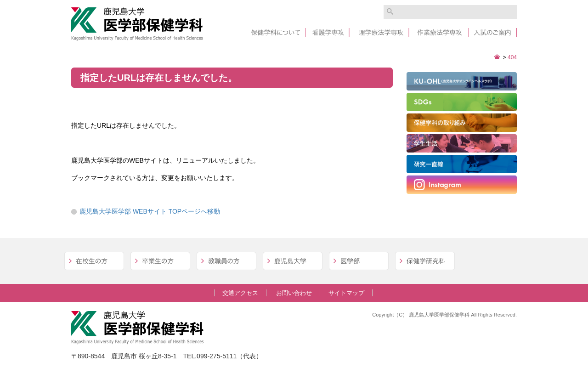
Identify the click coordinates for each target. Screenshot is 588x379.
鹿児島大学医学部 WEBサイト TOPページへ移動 (150, 211)
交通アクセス (240, 293)
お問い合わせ (294, 293)
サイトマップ (346, 293)
